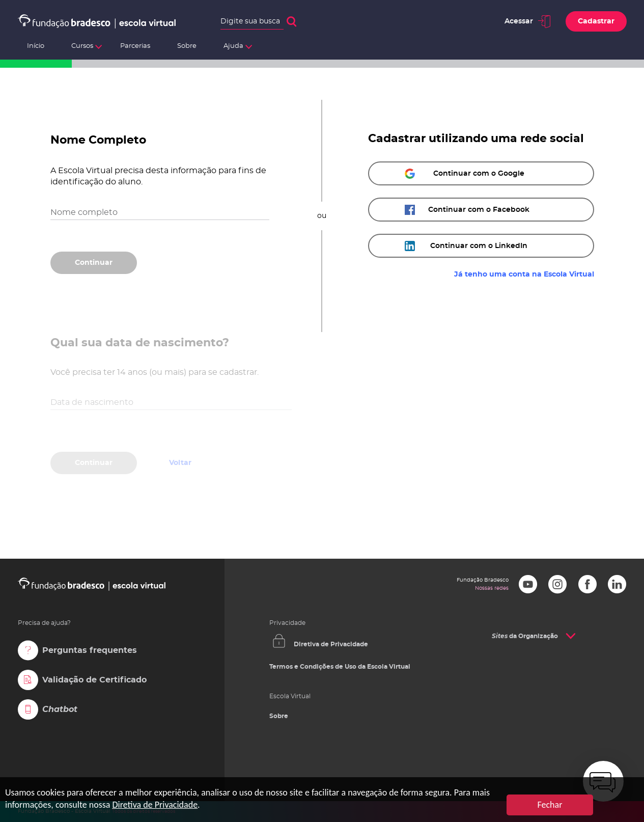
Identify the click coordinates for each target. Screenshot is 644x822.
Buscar (291, 21)
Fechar (550, 805)
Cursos (82, 46)
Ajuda (233, 46)
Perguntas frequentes (90, 650)
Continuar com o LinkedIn (479, 246)
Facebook (587, 584)
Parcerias (135, 46)
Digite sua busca (250, 21)
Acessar (519, 21)
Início (36, 46)
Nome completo (84, 212)
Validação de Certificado (94, 680)
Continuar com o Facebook (479, 210)
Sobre (187, 46)
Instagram (557, 584)
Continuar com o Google (479, 174)
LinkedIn (617, 584)
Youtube (528, 584)
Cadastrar (596, 21)
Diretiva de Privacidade (331, 644)
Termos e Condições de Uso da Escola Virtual (340, 667)
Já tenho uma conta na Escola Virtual (524, 275)
